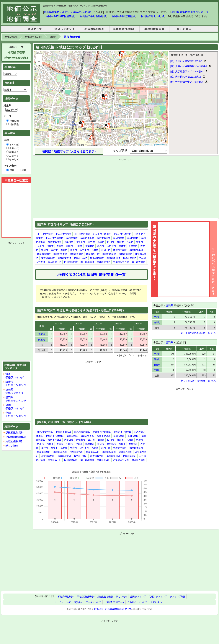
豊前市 (60, 246)
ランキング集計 (177, 596)
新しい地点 (184, 29)
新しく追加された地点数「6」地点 (198, 381)
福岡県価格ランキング (14, 391)
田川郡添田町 (71, 262)
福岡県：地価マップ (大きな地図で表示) (69, 151)
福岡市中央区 (104, 238)
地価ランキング (65, 29)
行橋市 (50, 246)
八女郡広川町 (55, 262)
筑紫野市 (90, 246)
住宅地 (42, 334)
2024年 (58, 323)
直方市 (91, 242)
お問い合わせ (157, 602)
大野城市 (111, 246)
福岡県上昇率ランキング (16, 399)
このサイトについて (137, 602)
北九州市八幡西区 (55, 238)
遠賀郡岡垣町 (48, 258)
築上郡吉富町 (138, 262)
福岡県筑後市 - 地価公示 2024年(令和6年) (68, 12)
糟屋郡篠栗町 (136, 250)
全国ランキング (138, 596)
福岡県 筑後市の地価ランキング (190, 12)
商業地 (42, 339)
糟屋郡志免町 (44, 254)
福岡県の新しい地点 (153, 16)
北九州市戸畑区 (82, 234)
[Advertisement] (16, 301)
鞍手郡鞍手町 (97, 258)
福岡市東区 (72, 238)
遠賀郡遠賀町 (64, 258)
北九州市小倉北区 (102, 234)
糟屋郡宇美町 (120, 250)
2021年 (118, 323)
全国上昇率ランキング (16, 414)
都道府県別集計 (95, 29)
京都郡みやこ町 (121, 262)
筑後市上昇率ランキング (16, 383)
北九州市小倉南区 (122, 234)
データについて (94, 602)
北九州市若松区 (63, 234)
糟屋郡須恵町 (60, 254)
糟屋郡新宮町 (76, 254)
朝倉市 (73, 250)
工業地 (157, 370)
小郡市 (79, 246)
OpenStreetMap (160, 145)
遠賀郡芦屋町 (125, 254)
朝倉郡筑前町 (130, 258)
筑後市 (140, 242)
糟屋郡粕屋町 (109, 254)
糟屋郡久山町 (93, 254)
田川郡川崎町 (87, 262)
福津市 (45, 250)
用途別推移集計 (154, 29)
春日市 (101, 246)
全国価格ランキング (14, 407)
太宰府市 (133, 246)
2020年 (138, 323)
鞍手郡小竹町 (81, 258)
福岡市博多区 (87, 238)
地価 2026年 (11, 37)
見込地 (157, 359)
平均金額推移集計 (125, 29)
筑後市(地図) (72, 37)
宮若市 (54, 250)
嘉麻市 (64, 250)
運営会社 (78, 602)
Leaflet (146, 145)
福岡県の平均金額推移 (93, 16)
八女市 (130, 242)
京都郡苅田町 (104, 262)
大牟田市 (69, 242)
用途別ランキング (158, 596)
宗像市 (122, 246)
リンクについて (63, 602)
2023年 (78, 323)
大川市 (40, 246)
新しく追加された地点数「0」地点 (198, 333)
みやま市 (84, 250)
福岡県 (53, 37)
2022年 (98, 323)
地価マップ (35, 29)
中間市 (69, 246)
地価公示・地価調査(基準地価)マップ (113, 609)
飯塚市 (101, 242)
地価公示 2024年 (33, 37)
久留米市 (81, 242)
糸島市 (95, 250)
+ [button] (39, 56)
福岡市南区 (119, 238)
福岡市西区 (133, 238)
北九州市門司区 (45, 234)
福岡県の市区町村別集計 (60, 16)
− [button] (39, 62)
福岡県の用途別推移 (123, 16)
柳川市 (120, 242)
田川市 (111, 242)
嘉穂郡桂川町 (113, 258)
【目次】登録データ (114, 602)
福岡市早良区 (55, 242)
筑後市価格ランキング (14, 376)
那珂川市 (106, 250)
